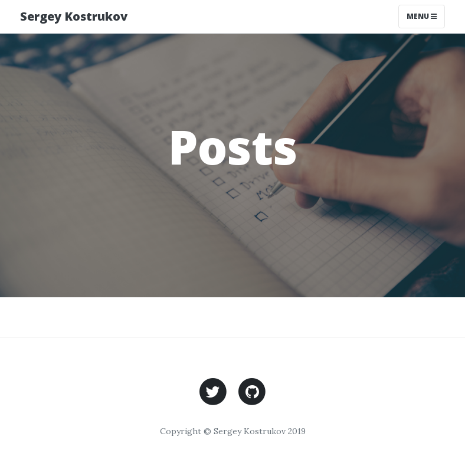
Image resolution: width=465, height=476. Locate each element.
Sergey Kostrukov (74, 16)
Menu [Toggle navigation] (422, 16)
